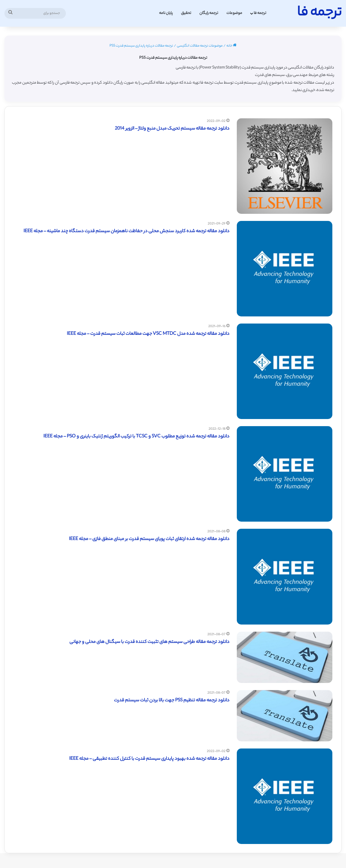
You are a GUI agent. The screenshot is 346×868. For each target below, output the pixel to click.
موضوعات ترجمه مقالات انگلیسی (200, 46)
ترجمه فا (260, 13)
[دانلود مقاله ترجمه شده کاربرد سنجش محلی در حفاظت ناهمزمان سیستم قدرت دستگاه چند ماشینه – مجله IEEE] (285, 269)
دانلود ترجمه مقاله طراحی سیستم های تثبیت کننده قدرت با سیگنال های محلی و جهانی (149, 642)
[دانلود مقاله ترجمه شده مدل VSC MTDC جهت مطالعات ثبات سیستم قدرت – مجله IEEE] (285, 371)
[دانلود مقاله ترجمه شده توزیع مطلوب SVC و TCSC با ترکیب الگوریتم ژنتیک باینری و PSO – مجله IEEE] (285, 474)
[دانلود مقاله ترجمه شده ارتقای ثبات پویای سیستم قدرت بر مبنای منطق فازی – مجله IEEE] (285, 576)
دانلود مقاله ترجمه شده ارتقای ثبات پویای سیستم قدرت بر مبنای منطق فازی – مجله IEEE (149, 539)
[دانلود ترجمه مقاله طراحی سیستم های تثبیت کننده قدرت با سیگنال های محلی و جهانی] (285, 657)
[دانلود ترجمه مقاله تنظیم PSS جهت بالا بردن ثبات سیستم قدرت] (285, 716)
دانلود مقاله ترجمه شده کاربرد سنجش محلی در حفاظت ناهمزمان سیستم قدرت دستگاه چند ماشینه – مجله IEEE (126, 231)
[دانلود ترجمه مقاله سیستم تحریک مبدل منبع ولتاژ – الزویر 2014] (285, 166)
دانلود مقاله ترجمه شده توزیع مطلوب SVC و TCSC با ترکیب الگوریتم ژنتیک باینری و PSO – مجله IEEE (136, 437)
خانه (231, 46)
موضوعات (234, 13)
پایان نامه (166, 13)
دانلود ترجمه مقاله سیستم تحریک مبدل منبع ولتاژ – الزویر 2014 (172, 129)
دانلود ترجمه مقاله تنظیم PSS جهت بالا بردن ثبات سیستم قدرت (172, 701)
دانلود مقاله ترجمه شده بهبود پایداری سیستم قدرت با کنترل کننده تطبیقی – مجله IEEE (149, 759)
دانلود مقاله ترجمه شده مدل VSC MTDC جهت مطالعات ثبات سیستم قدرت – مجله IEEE (148, 334)
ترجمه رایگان (209, 13)
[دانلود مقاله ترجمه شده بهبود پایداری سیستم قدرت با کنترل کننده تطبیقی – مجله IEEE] (285, 796)
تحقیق (186, 13)
